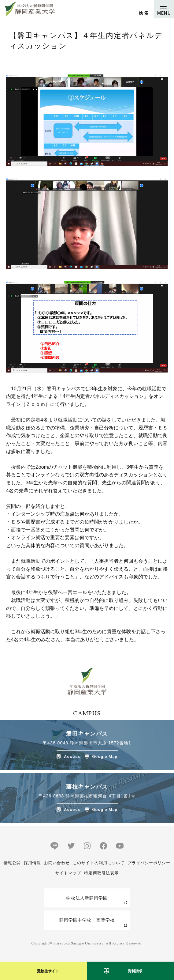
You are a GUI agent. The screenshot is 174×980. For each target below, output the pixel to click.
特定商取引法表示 (101, 873)
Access (72, 757)
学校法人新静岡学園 (87, 898)
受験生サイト (48, 971)
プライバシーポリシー (149, 863)
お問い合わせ (57, 863)
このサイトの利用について (98, 863)
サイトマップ (68, 873)
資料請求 (135, 971)
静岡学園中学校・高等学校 (87, 920)
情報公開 (12, 863)
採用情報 (32, 863)
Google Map (105, 757)
